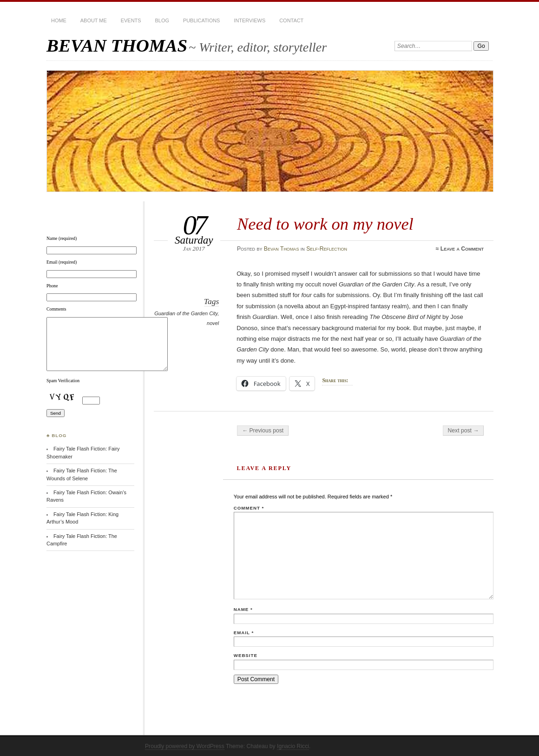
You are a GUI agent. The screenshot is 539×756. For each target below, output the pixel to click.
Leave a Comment (462, 249)
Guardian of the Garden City (186, 313)
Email (244, 633)
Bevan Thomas (282, 249)
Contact (291, 20)
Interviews (250, 20)
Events (131, 20)
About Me (94, 20)
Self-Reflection (327, 249)
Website (246, 655)
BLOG (162, 20)
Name (243, 609)
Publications (201, 20)
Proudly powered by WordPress (185, 746)
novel (213, 323)
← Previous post (263, 431)
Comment (249, 508)
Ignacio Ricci (293, 746)
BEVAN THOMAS (117, 45)
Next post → (463, 431)
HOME (59, 20)
